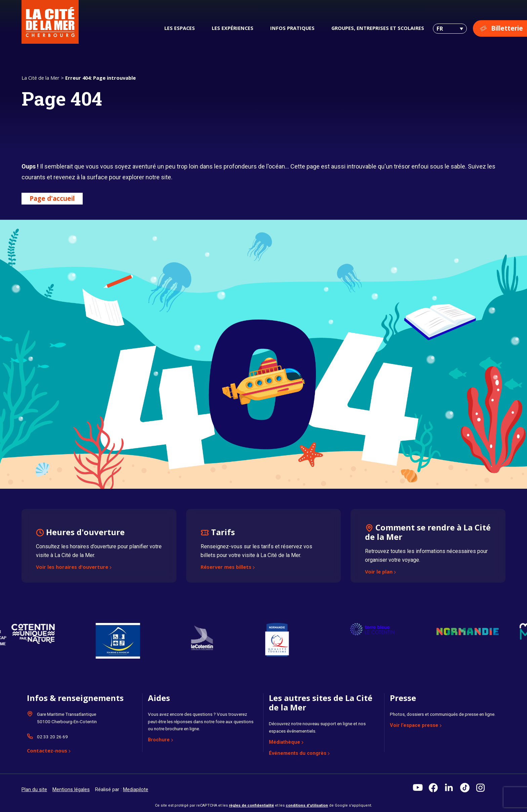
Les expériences (233, 28)
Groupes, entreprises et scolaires (378, 28)
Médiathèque (285, 742)
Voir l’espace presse (414, 725)
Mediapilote (136, 789)
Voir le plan (379, 572)
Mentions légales (71, 789)
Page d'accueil (52, 198)
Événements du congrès (298, 753)
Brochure (159, 740)
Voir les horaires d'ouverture (72, 567)
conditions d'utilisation (307, 805)
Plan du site (34, 789)
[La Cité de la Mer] (50, 22)
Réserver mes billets (226, 567)
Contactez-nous (47, 751)
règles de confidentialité (251, 805)
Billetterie (507, 28)
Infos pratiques (292, 28)
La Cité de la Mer (40, 78)
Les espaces (180, 28)
